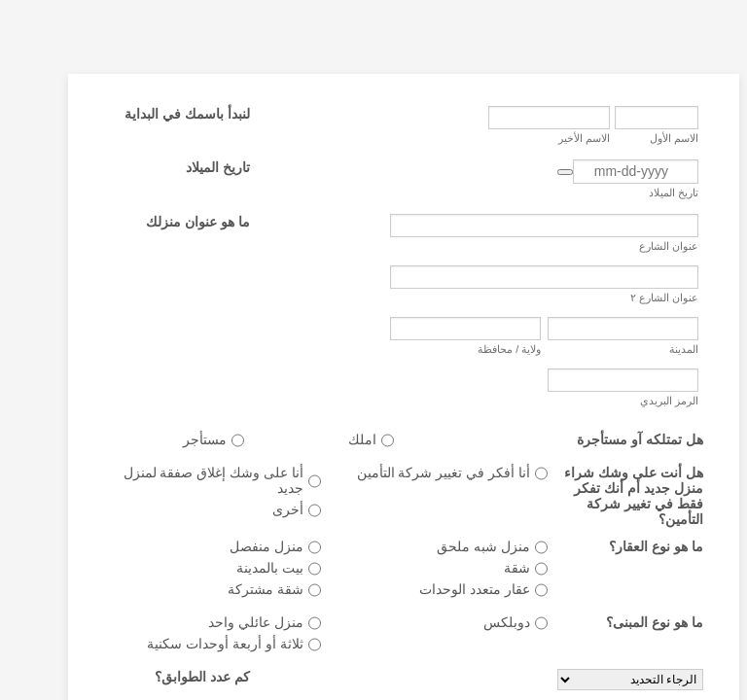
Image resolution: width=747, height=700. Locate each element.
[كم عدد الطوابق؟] (600, 680)
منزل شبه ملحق (453, 546)
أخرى (258, 509)
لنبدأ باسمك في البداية (157, 114)
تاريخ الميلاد (643, 192)
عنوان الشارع (639, 246)
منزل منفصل (236, 546)
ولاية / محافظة (479, 349)
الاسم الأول (644, 138)
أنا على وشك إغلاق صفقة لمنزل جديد (183, 480)
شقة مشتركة (235, 589)
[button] (535, 172)
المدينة (654, 349)
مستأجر (175, 439)
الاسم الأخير (554, 138)
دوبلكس (477, 622)
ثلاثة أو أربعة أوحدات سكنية (195, 644)
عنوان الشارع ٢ (634, 297)
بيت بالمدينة (240, 568)
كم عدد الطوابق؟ (172, 677)
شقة (487, 568)
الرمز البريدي (639, 401)
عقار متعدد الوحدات (445, 589)
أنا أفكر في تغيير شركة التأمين (413, 472)
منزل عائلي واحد (226, 622)
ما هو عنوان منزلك (168, 222)
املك (332, 439)
